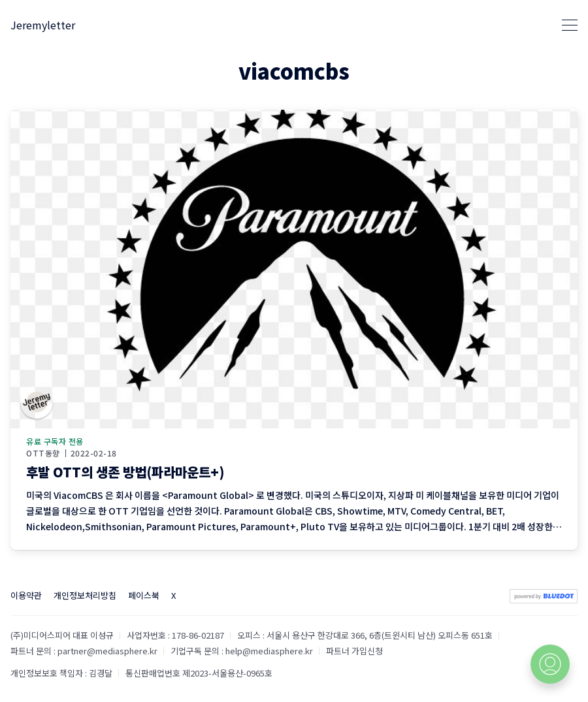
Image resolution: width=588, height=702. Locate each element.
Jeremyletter (43, 25)
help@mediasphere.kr (269, 651)
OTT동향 (43, 453)
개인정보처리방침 (85, 595)
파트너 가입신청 (354, 651)
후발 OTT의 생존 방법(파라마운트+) (125, 472)
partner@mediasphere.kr (107, 651)
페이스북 (144, 595)
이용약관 (26, 595)
